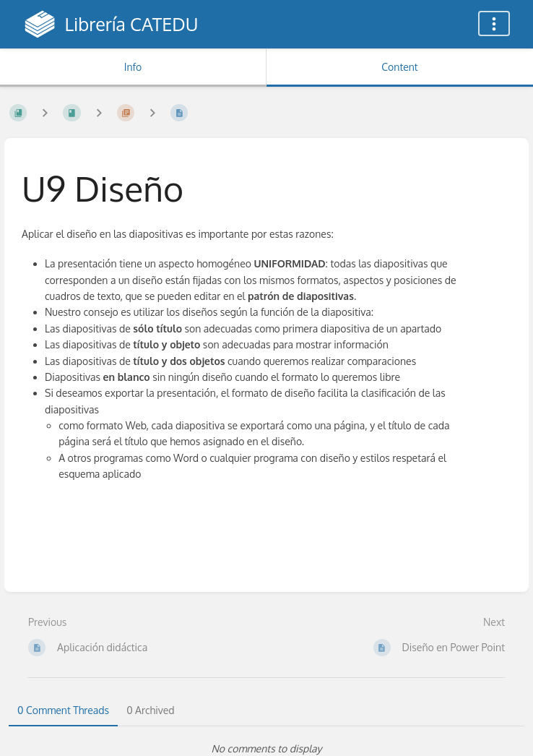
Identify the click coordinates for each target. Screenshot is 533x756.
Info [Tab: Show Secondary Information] (133, 67)
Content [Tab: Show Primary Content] (399, 67)
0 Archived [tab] (150, 710)
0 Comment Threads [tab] (63, 710)
